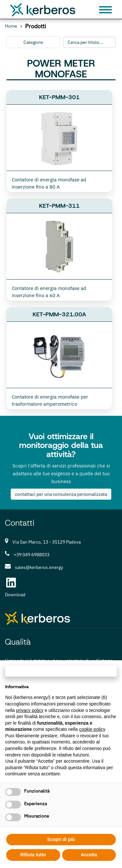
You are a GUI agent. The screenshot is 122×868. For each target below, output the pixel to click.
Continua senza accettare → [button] (61, 671)
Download (15, 595)
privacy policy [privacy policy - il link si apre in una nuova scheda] (30, 710)
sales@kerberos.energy (39, 567)
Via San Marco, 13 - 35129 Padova (47, 542)
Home (11, 26)
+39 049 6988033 (32, 555)
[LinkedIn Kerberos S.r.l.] (11, 583)
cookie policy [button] (92, 729)
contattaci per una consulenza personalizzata (61, 494)
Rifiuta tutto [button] (33, 855)
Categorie (33, 42)
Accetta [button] (89, 855)
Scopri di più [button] (61, 839)
